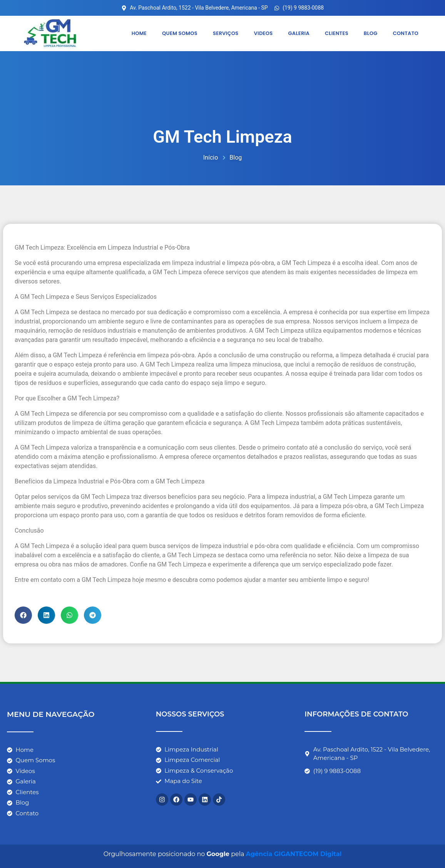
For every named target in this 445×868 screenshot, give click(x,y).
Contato (405, 33)
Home (139, 33)
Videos (263, 33)
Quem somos (179, 33)
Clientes (336, 33)
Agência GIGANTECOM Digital (294, 854)
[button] (23, 615)
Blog (370, 33)
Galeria (299, 33)
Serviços (225, 33)
